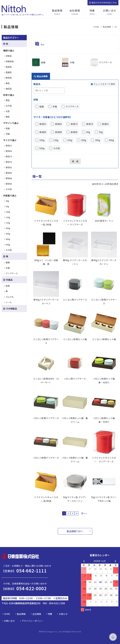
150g (70, 140)
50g (101, 132)
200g (84, 140)
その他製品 (10, 309)
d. (80, 631)
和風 (7, 128)
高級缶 (8, 72)
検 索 (75, 161)
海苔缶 (8, 89)
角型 (7, 117)
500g (42, 148)
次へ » (84, 513)
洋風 (7, 134)
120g (56, 140)
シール (8, 302)
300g (98, 140)
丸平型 (8, 106)
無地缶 (8, 78)
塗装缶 (8, 67)
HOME (7, 614)
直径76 (90, 124)
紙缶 (7, 83)
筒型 (7, 100)
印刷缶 (8, 56)
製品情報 (21, 614)
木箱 (72, 62)
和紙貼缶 (9, 61)
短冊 (7, 286)
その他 (57, 148)
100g (42, 140)
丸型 (7, 111)
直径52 (43, 124)
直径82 (105, 124)
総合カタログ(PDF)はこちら (103, 3)
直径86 (43, 132)
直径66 (58, 124)
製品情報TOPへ (75, 531)
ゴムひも (9, 297)
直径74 (74, 124)
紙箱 (43, 62)
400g (111, 140)
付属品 (8, 280)
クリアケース (105, 62)
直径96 (74, 132)
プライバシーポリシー (32, 621)
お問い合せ (9, 621)
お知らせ (63, 614)
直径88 (58, 132)
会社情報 (37, 614)
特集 (50, 614)
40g (88, 132)
